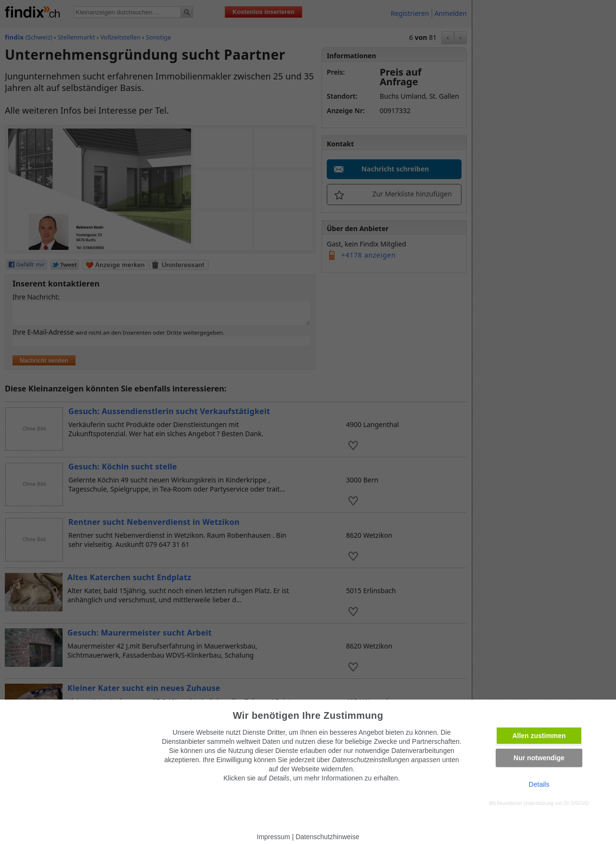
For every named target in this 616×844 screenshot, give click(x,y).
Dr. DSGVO (577, 803)
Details (539, 784)
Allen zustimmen (539, 736)
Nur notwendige (539, 758)
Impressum (274, 837)
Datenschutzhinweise (327, 837)
